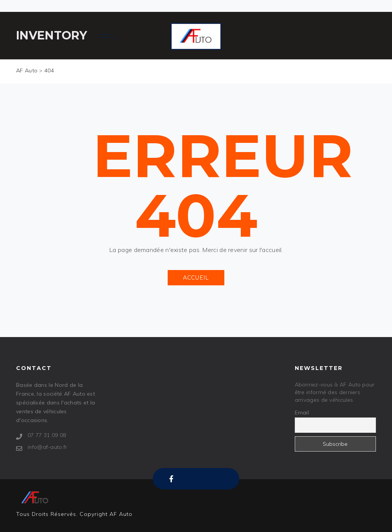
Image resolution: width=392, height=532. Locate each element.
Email (302, 413)
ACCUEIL (196, 278)
